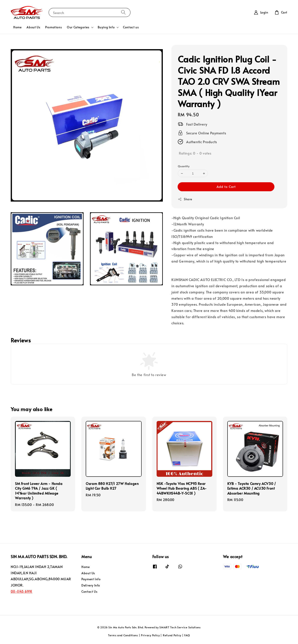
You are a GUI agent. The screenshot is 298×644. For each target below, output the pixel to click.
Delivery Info (91, 585)
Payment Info (91, 579)
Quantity (184, 166)
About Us (33, 27)
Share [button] (185, 199)
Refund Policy (172, 635)
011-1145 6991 (22, 591)
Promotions (53, 27)
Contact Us (89, 592)
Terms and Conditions (123, 635)
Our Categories (78, 27)
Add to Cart (226, 186)
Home (17, 27)
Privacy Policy (150, 635)
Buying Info (106, 27)
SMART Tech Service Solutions (180, 627)
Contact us (131, 27)
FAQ (187, 635)
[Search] (123, 12)
